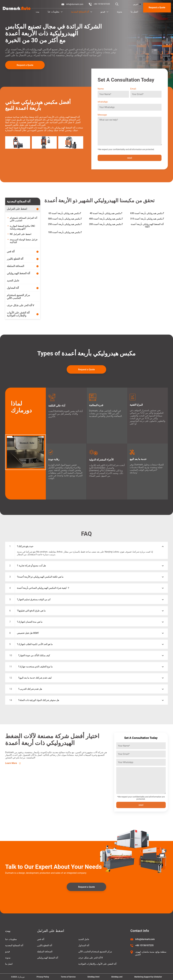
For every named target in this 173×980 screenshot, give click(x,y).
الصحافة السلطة (45, 952)
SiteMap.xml (117, 977)
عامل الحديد (84, 939)
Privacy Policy (43, 977)
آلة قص (41, 939)
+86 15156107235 (102, 4)
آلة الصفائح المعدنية (82, 12)
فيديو (104, 12)
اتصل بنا (134, 12)
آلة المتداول (84, 945)
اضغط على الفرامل (51, 931)
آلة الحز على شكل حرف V (90, 958)
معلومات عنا (55, 12)
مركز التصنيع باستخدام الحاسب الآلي (95, 952)
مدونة (119, 12)
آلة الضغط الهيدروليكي (48, 958)
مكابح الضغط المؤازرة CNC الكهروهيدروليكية (22, 227)
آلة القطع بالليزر (45, 945)
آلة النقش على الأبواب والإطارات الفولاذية (97, 964)
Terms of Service (68, 977)
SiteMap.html (93, 977)
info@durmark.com (75, 4)
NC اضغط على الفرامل (21, 234)
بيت (37, 12)
